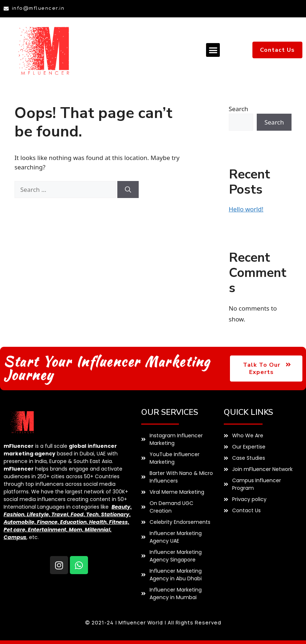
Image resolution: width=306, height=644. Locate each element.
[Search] (128, 190)
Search (239, 109)
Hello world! (246, 209)
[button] (213, 50)
